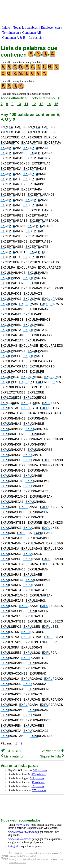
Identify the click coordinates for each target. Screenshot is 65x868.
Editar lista (11, 751)
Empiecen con (51, 27)
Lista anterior (12, 756)
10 (19, 104)
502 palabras (40, 770)
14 (49, 104)
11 (26, 104)
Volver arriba (53, 751)
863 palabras (39, 774)
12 (34, 104)
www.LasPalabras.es (20, 839)
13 (41, 104)
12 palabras (38, 782)
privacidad (31, 856)
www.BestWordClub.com (23, 832)
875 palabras (39, 790)
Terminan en (11, 33)
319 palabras (37, 778)
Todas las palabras (25, 27)
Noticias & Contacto (18, 862)
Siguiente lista (52, 756)
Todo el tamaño (42, 98)
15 (56, 104)
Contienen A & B (14, 38)
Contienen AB (32, 33)
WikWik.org (22, 825)
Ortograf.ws (15, 846)
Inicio (6, 27)
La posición (36, 38)
